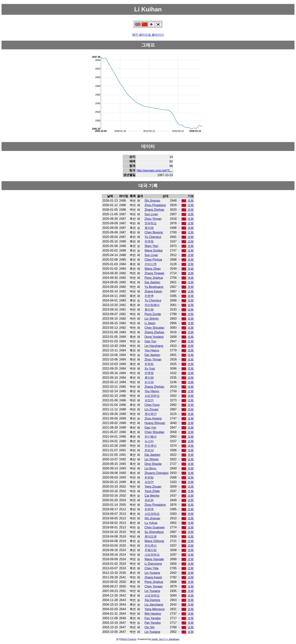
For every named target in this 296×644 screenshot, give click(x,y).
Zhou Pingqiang (155, 205)
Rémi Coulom (129, 639)
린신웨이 (151, 437)
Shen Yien (151, 246)
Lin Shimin (152, 319)
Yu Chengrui (153, 237)
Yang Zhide (152, 491)
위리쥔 (149, 500)
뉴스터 (149, 441)
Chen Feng (152, 405)
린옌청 (149, 241)
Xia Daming (152, 600)
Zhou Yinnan (153, 219)
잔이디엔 (151, 264)
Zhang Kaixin (153, 291)
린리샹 (149, 450)
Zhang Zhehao (154, 210)
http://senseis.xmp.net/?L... (155, 171)
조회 (191, 201)
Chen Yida (152, 568)
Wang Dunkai (154, 251)
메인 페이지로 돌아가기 (148, 35)
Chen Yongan (154, 586)
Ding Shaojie (153, 464)
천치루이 (151, 446)
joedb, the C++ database (165, 639)
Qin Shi (150, 627)
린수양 (149, 382)
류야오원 (151, 536)
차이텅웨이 (152, 305)
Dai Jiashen (153, 282)
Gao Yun (150, 341)
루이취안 (151, 414)
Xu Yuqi (150, 369)
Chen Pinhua (153, 260)
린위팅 (149, 364)
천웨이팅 (151, 550)
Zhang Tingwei (154, 273)
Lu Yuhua (151, 523)
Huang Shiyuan (155, 423)
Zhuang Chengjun (157, 473)
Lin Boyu (150, 468)
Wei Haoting (153, 614)
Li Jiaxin (150, 323)
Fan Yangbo (153, 618)
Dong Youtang (154, 337)
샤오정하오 (152, 396)
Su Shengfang (154, 532)
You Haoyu (152, 350)
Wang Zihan (153, 269)
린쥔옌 (149, 296)
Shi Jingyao (152, 201)
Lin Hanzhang (154, 346)
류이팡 (149, 228)
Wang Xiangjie (154, 559)
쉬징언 (149, 400)
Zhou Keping (153, 418)
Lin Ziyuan (152, 409)
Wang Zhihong (154, 541)
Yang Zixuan (153, 487)
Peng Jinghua (154, 278)
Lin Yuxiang (152, 573)
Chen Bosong (154, 232)
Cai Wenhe (152, 496)
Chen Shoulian (155, 328)
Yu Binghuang (154, 287)
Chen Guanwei (155, 527)
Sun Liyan (151, 214)
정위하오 (151, 223)
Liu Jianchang (154, 605)
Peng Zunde (153, 314)
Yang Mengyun (155, 609)
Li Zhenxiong (153, 564)
